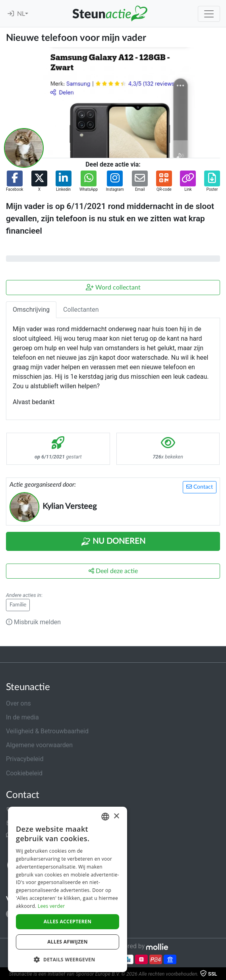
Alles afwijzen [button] (68, 942)
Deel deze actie (113, 571)
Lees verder (51, 906)
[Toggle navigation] (209, 14)
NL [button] (21, 14)
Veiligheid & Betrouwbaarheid (47, 731)
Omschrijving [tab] (31, 310)
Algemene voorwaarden (39, 745)
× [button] (116, 816)
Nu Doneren (113, 542)
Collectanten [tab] (81, 310)
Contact (200, 487)
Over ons (18, 703)
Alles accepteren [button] (68, 922)
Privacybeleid (25, 759)
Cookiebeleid (24, 773)
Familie (18, 605)
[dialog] (68, 889)
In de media (22, 717)
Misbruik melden (33, 622)
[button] (14, 181)
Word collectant (113, 287)
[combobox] (105, 817)
